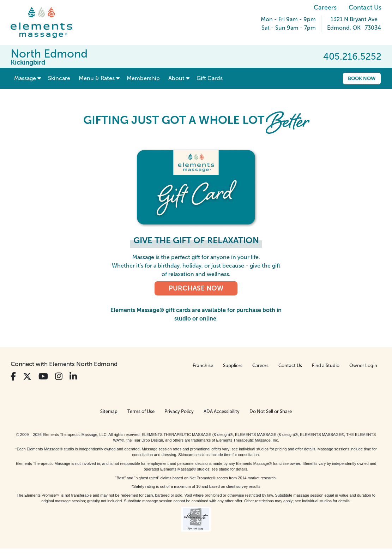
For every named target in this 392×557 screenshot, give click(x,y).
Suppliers (233, 366)
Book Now (362, 78)
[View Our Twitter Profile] (27, 376)
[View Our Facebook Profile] (13, 376)
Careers (325, 7)
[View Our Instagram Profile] (59, 376)
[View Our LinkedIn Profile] (73, 376)
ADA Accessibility (222, 411)
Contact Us (365, 7)
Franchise (203, 366)
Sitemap (109, 411)
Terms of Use (141, 411)
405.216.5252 (352, 56)
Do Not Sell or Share (271, 411)
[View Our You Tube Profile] (43, 376)
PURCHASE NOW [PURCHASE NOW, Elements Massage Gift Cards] (196, 288)
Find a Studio (326, 366)
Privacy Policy (179, 411)
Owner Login (363, 366)
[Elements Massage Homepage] (47, 23)
